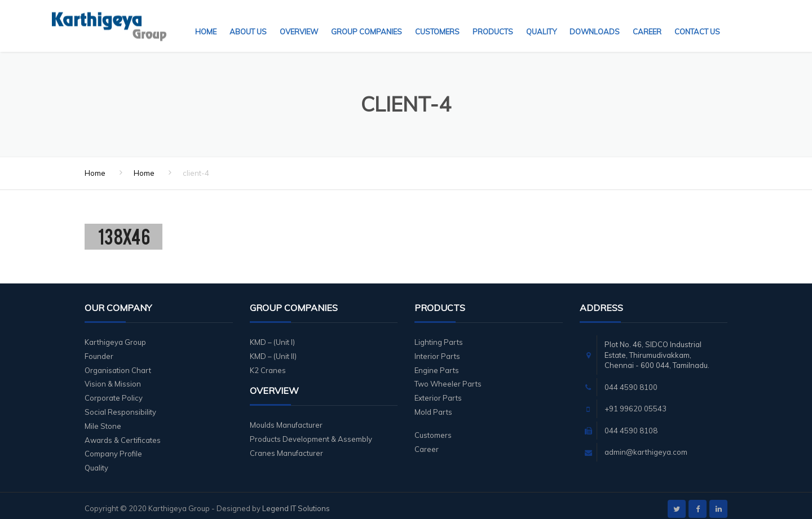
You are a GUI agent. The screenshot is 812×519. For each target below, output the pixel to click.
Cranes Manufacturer (286, 446)
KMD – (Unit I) (272, 335)
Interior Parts (437, 349)
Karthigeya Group (115, 335)
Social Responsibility (120, 405)
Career (647, 20)
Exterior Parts (438, 391)
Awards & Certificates (123, 433)
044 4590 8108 (631, 424)
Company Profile (113, 447)
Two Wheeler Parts (448, 377)
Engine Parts (437, 363)
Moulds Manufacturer (286, 418)
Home (206, 20)
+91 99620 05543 (636, 402)
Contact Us (697, 20)
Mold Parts (433, 405)
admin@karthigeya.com (646, 445)
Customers (437, 20)
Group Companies (367, 20)
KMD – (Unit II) (273, 349)
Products (493, 20)
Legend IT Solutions (296, 502)
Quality (541, 20)
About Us (248, 20)
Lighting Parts (439, 335)
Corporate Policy (114, 391)
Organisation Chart (118, 363)
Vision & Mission (113, 377)
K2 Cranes (268, 363)
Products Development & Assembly (311, 432)
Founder (99, 349)
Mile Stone (103, 419)
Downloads (595, 20)
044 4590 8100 (631, 380)
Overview (299, 20)
